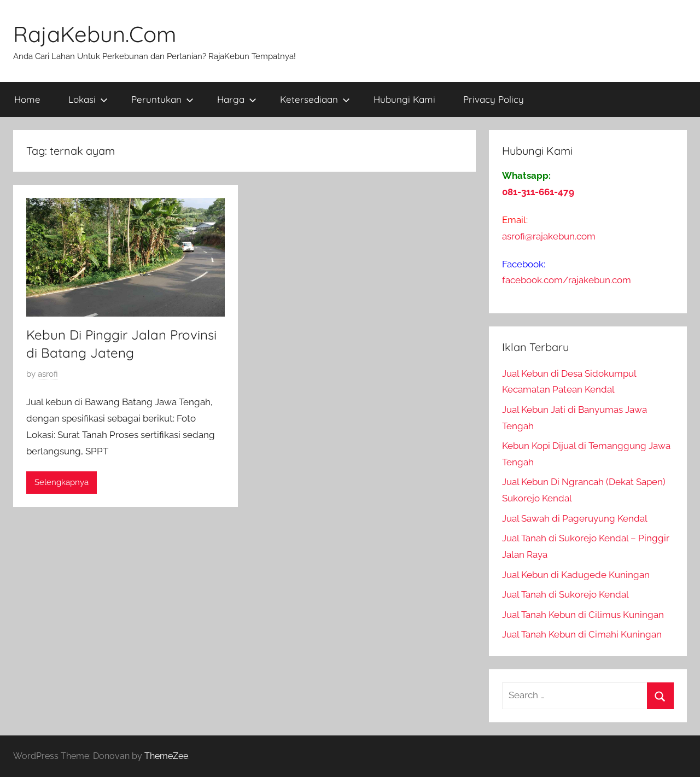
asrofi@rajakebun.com (549, 236)
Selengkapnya (62, 482)
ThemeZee (166, 756)
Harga (237, 99)
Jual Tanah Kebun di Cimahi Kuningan (582, 634)
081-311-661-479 (538, 192)
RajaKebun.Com (95, 34)
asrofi (48, 374)
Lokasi (88, 99)
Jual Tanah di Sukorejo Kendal (565, 594)
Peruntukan (162, 99)
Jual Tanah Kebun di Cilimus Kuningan (583, 615)
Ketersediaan (315, 99)
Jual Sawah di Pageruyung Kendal (575, 518)
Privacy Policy (494, 99)
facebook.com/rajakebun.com (567, 280)
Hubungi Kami (404, 99)
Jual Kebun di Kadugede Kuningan (576, 575)
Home (27, 99)
